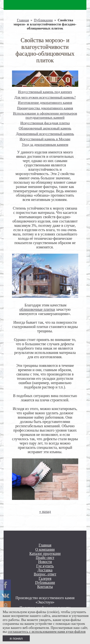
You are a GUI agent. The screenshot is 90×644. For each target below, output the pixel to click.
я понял (16, 638)
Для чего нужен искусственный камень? (45, 97)
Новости (45, 562)
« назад (45, 512)
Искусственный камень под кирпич (45, 92)
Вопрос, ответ (45, 574)
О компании (45, 549)
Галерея (45, 578)
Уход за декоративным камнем (45, 145)
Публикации (43, 20)
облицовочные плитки (37, 309)
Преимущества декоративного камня (45, 108)
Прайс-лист (45, 558)
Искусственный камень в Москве (45, 139)
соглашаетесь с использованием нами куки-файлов (47, 632)
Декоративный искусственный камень (45, 134)
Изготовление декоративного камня (45, 103)
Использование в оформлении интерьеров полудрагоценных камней (45, 115)
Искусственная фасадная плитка (45, 123)
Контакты (45, 587)
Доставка (45, 570)
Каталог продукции (45, 553)
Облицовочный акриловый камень (45, 128)
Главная (23, 20)
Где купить (45, 566)
